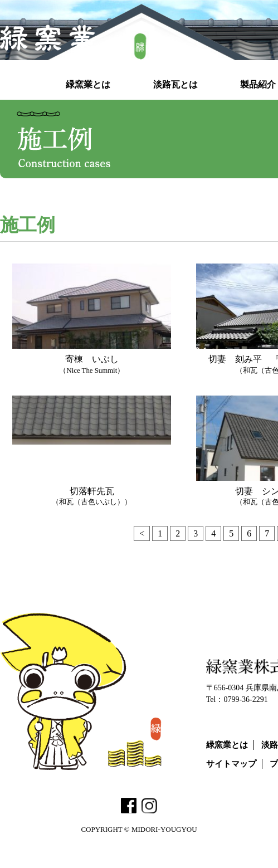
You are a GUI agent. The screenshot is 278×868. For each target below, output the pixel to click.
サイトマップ (231, 764)
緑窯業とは (227, 745)
